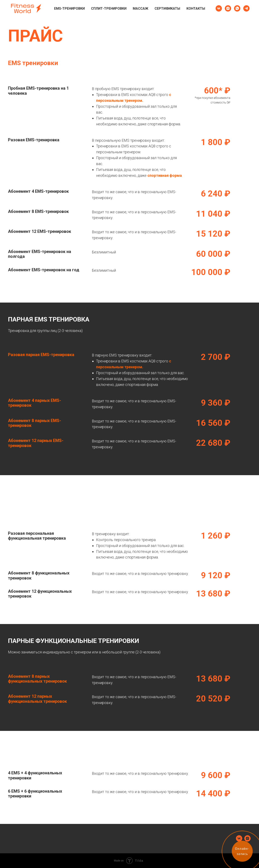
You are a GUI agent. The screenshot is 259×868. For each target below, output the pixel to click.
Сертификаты (167, 9)
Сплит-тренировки (109, 9)
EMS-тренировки (69, 9)
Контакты (196, 9)
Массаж (141, 9)
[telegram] (246, 8)
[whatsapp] (237, 8)
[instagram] (228, 8)
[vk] (219, 8)
